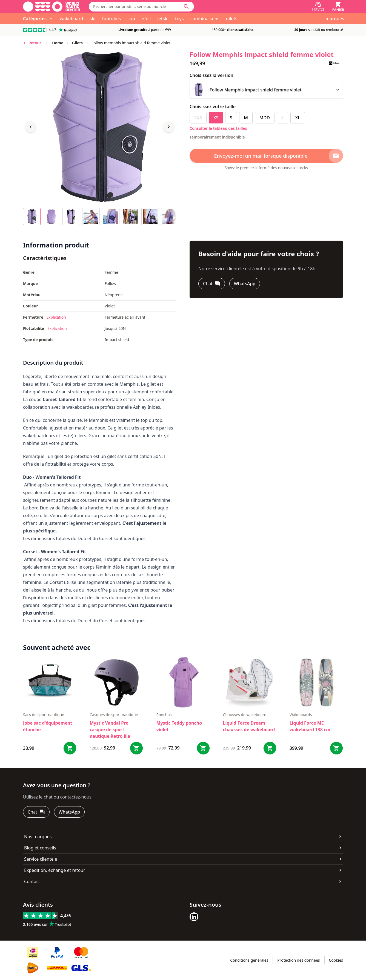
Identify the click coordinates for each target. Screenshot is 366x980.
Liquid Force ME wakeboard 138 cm (310, 726)
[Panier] (338, 7)
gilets (232, 19)
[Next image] (169, 127)
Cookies (336, 960)
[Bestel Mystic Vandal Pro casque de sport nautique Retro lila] (136, 748)
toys (179, 19)
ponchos (164, 715)
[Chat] (212, 284)
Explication (56, 317)
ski (92, 19)
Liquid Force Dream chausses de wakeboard (249, 726)
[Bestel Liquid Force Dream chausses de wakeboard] (270, 748)
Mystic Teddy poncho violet (179, 726)
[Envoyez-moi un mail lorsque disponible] (266, 156)
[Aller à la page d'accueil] (52, 7)
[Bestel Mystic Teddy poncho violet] (203, 748)
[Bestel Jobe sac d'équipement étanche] (70, 748)
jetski (163, 19)
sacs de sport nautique (44, 715)
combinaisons (205, 19)
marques (335, 19)
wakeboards (301, 715)
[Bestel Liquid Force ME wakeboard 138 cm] (336, 748)
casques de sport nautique (114, 715)
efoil (146, 19)
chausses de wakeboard (245, 715)
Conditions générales (249, 960)
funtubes (111, 19)
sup (131, 19)
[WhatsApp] (245, 284)
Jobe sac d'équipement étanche (48, 726)
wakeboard (71, 19)
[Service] (318, 7)
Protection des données (298, 960)
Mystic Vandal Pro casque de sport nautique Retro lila (110, 730)
